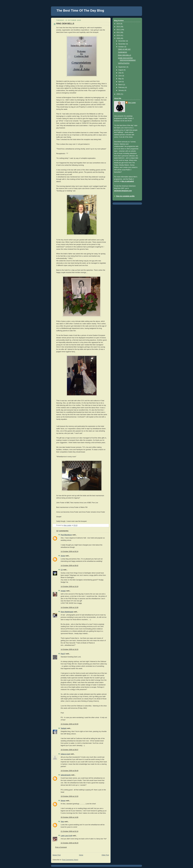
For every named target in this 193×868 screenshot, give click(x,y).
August (121, 70)
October (121, 47)
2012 (119, 30)
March (121, 85)
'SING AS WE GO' (124, 49)
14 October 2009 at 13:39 (69, 607)
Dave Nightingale (67, 612)
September (122, 67)
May (120, 79)
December (122, 41)
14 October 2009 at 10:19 (69, 587)
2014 (119, 24)
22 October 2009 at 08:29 (69, 843)
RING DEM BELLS (125, 55)
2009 (119, 38)
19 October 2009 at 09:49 (69, 771)
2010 (119, 35)
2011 (119, 32)
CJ (62, 570)
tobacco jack (65, 754)
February (122, 87)
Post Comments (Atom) (70, 860)
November (122, 44)
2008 (119, 94)
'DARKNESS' (123, 52)
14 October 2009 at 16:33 (69, 649)
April (120, 82)
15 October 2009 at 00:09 (69, 724)
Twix (62, 822)
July (120, 73)
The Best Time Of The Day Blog (80, 10)
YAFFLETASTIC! (124, 63)
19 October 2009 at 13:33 (69, 796)
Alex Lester (132, 103)
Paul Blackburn (66, 535)
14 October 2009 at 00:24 (69, 551)
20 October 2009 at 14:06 (69, 817)
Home (81, 855)
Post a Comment (61, 847)
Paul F (63, 654)
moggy (63, 591)
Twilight (64, 728)
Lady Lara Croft (66, 836)
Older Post (105, 855)
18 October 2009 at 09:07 (69, 750)
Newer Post (57, 855)
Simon (63, 801)
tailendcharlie (66, 775)
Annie (63, 556)
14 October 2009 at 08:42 (69, 566)
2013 (119, 27)
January (121, 90)
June (120, 76)
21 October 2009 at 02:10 (69, 831)
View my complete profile (125, 196)
